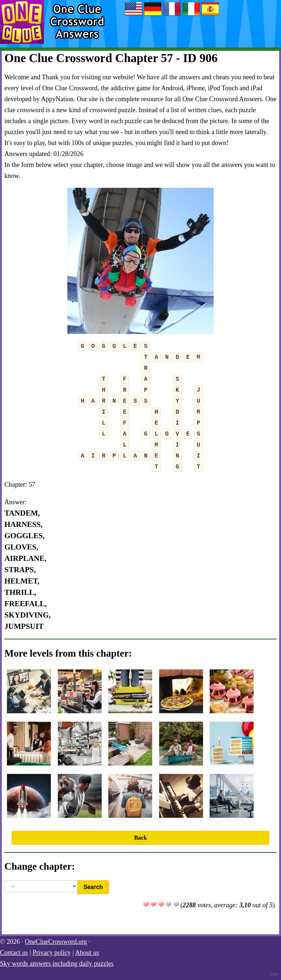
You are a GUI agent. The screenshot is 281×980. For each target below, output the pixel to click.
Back (141, 838)
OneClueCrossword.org (56, 942)
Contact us (14, 953)
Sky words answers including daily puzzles (57, 964)
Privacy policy (52, 953)
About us (87, 953)
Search (93, 887)
